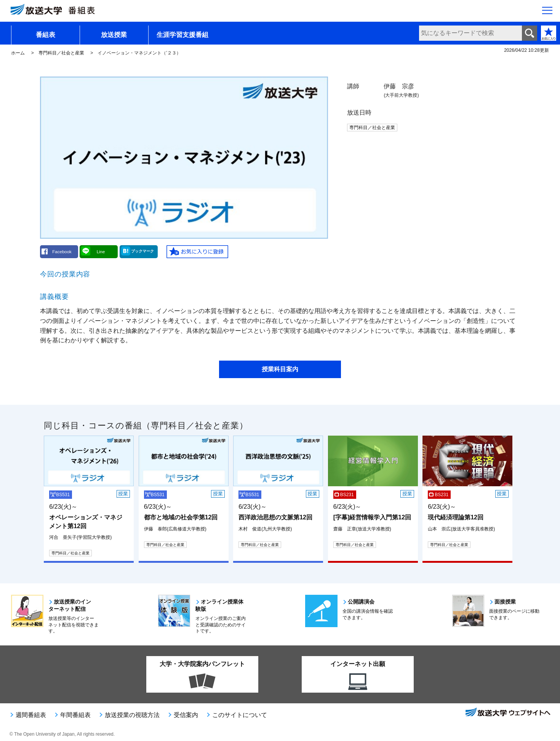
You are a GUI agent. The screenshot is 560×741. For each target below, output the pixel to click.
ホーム (18, 53)
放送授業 (114, 35)
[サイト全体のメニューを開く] (547, 12)
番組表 (46, 35)
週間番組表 (31, 715)
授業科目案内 (280, 369)
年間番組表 (75, 715)
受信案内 (186, 715)
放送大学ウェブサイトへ (507, 713)
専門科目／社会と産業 (61, 53)
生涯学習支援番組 (182, 35)
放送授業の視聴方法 (132, 715)
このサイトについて (240, 715)
